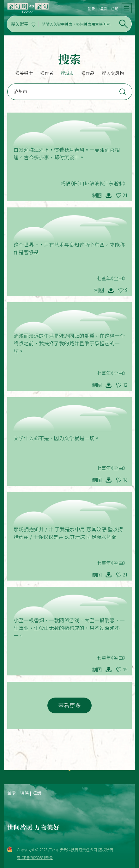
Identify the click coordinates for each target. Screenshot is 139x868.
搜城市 (67, 73)
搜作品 (88, 73)
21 (125, 195)
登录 (91, 9)
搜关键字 (24, 73)
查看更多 (69, 705)
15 (125, 670)
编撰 (103, 9)
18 (125, 480)
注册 (115, 9)
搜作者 (47, 73)
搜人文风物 (113, 73)
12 (125, 385)
